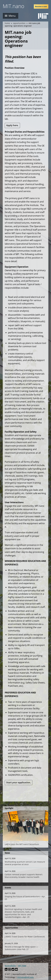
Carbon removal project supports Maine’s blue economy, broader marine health (24, 876)
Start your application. (19, 782)
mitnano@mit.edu (26, 977)
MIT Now (22, 966)
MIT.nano (13, 6)
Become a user (41, 6)
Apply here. (12, 125)
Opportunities (19, 23)
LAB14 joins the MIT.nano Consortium (22, 844)
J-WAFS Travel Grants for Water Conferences (25, 937)
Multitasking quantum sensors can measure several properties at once (25, 863)
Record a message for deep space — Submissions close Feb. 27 (21, 948)
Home (7, 23)
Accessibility (10, 966)
